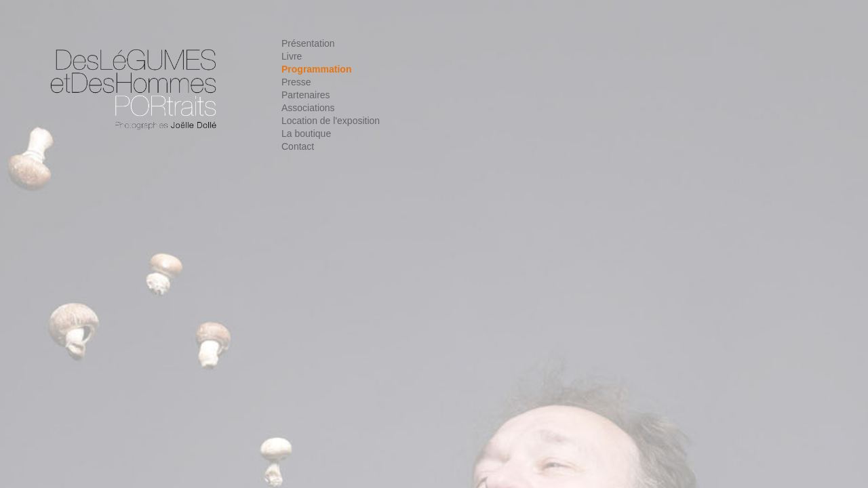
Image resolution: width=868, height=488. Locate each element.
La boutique (306, 134)
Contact (298, 146)
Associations (308, 108)
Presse (296, 82)
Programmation (316, 69)
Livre (292, 56)
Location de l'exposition (331, 121)
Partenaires (306, 95)
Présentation (308, 43)
